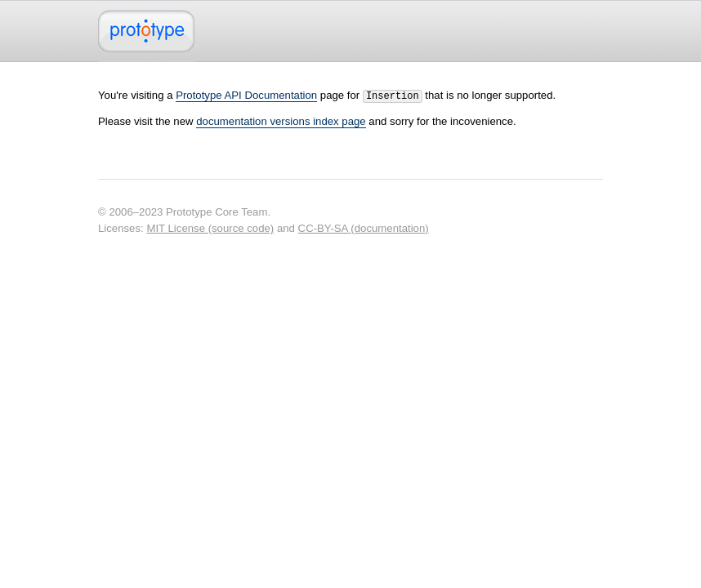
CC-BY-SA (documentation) (364, 227)
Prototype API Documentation (246, 95)
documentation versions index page (281, 120)
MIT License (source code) (210, 227)
